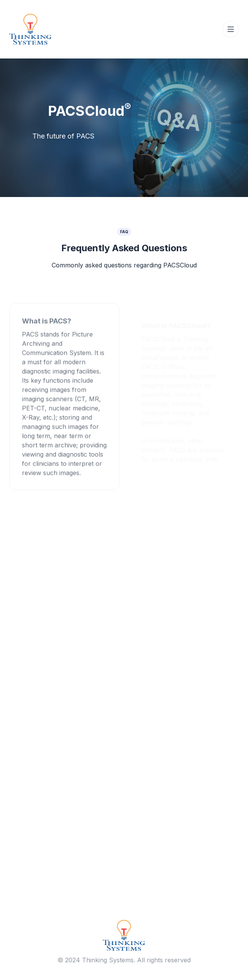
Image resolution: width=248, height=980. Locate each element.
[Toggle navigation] (231, 29)
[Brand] (124, 935)
